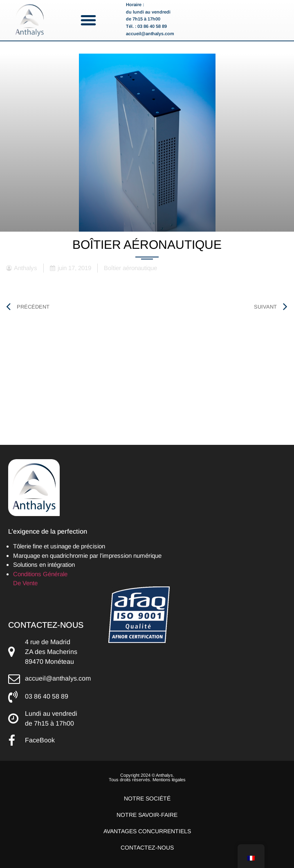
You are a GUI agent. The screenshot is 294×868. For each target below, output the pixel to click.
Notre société (147, 798)
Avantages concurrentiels (147, 831)
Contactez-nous (147, 848)
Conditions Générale (40, 574)
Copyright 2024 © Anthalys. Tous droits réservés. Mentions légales (147, 777)
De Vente (25, 583)
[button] (88, 20)
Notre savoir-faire (147, 815)
